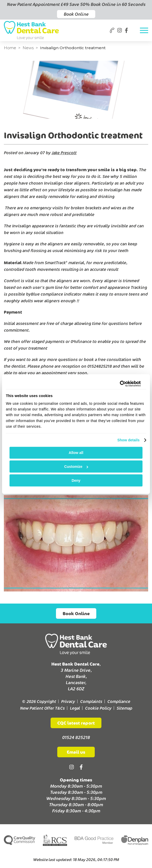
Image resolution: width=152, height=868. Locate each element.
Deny (76, 480)
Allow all (76, 453)
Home (10, 48)
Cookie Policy (98, 708)
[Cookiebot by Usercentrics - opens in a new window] (118, 384)
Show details (129, 440)
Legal (75, 708)
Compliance (119, 701)
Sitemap (124, 708)
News (28, 48)
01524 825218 (76, 737)
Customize (76, 467)
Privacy (68, 701)
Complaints (91, 701)
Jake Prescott (64, 153)
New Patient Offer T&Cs (42, 708)
